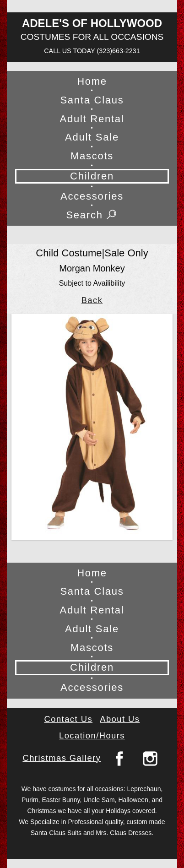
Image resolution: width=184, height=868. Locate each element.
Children (92, 176)
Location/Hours (92, 735)
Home (92, 81)
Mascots (92, 156)
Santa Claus (92, 100)
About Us (120, 719)
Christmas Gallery (62, 758)
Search (92, 215)
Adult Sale (92, 137)
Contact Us (69, 719)
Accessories (92, 196)
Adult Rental (92, 119)
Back (92, 300)
